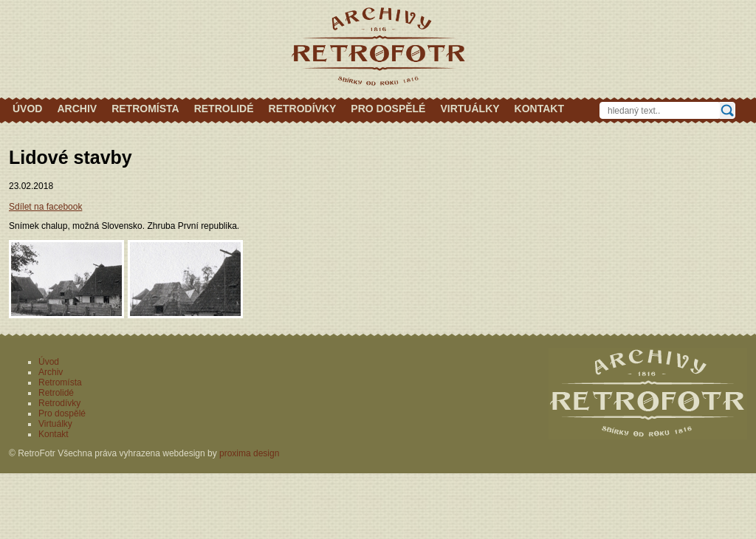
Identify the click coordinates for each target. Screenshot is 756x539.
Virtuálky (470, 109)
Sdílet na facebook (45, 207)
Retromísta (145, 109)
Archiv (77, 109)
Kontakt (539, 109)
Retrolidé (224, 109)
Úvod (27, 109)
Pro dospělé (388, 109)
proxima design (249, 453)
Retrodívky (303, 109)
